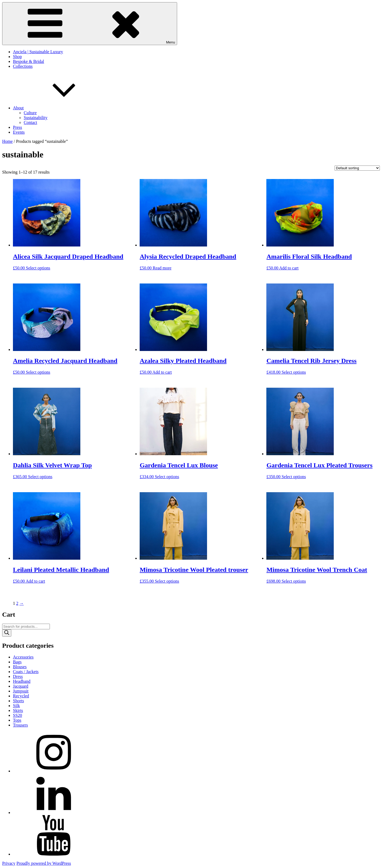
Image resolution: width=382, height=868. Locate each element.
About (59, 108)
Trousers (20, 725)
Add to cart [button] (289, 268)
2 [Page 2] (17, 603)
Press (18, 127)
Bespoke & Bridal (29, 61)
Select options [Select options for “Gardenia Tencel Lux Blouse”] (167, 477)
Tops (17, 720)
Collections (23, 66)
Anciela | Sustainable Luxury (38, 52)
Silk (16, 706)
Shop (17, 57)
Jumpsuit (21, 691)
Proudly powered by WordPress (44, 863)
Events (19, 132)
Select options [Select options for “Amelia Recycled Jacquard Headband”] (38, 372)
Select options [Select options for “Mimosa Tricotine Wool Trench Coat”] (294, 581)
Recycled (21, 696)
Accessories (23, 657)
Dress (18, 676)
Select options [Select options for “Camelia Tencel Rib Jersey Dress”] (294, 372)
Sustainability (36, 118)
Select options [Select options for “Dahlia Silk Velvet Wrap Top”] (40, 477)
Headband (22, 681)
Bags (17, 662)
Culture (30, 113)
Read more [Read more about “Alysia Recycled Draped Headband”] (162, 268)
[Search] (7, 633)
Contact (30, 122)
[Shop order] (357, 168)
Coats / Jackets (26, 672)
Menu (90, 24)
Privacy (9, 863)
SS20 (18, 715)
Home (7, 141)
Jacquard (21, 686)
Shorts (18, 701)
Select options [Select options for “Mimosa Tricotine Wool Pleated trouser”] (167, 581)
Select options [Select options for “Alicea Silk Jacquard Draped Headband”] (38, 268)
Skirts (18, 710)
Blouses (20, 667)
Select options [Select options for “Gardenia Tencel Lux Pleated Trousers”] (294, 477)
